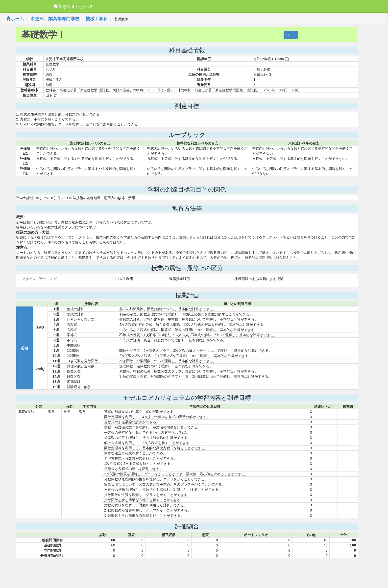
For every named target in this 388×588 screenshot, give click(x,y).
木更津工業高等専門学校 (55, 19)
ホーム (15, 19)
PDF (291, 35)
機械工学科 (97, 19)
